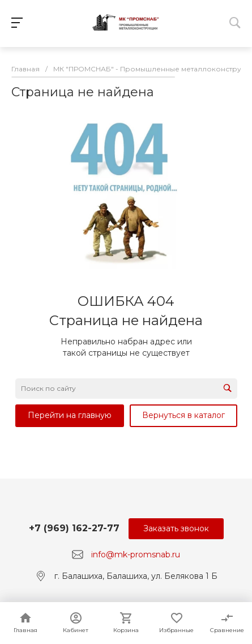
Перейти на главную (70, 415)
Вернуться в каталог (183, 415)
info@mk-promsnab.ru (136, 555)
